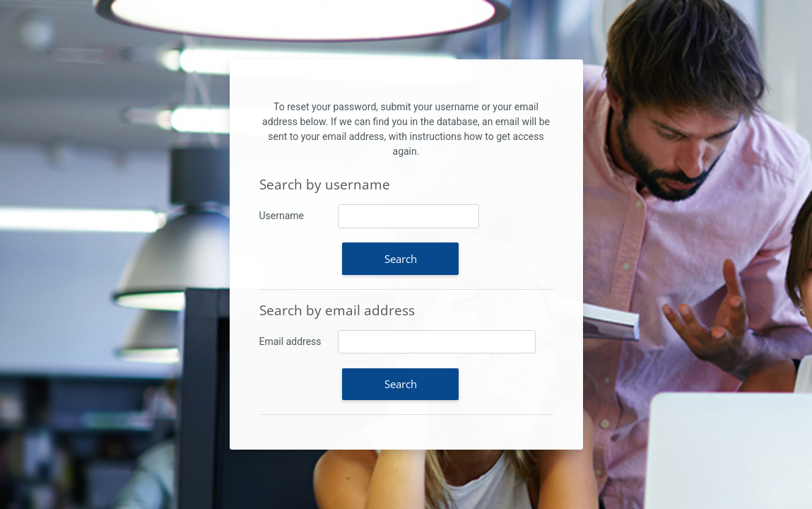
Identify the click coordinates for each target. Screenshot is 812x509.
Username (282, 216)
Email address (290, 341)
